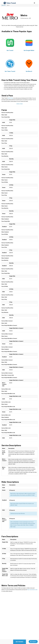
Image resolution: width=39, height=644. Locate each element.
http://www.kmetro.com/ (32, 590)
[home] (10, 3)
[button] (34, 3)
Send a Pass (10, 98)
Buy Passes (20, 642)
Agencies (4, 5)
